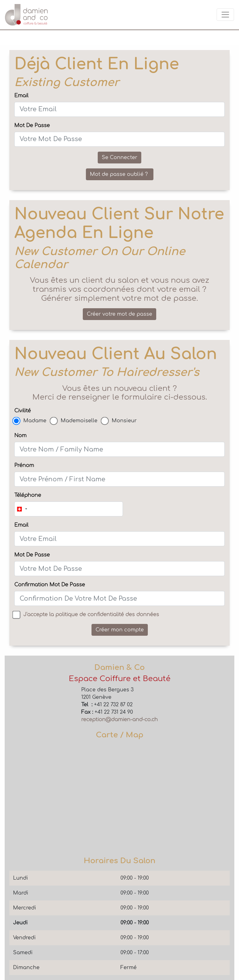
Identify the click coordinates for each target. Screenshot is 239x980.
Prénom (24, 465)
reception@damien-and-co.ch (119, 720)
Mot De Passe (32, 126)
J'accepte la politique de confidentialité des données (91, 615)
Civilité (23, 411)
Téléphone (28, 495)
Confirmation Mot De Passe (50, 585)
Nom (20, 436)
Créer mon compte (120, 630)
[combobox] (22, 509)
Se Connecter (119, 158)
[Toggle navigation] (225, 15)
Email (21, 96)
